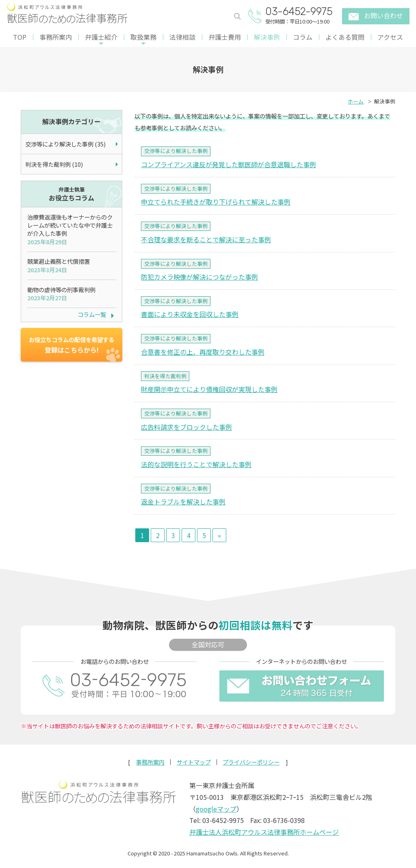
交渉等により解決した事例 (176, 151)
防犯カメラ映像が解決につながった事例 (199, 277)
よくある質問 (345, 37)
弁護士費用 (225, 37)
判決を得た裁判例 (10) (54, 164)
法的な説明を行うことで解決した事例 (196, 464)
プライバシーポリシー (251, 762)
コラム (303, 37)
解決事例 (267, 37)
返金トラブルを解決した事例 (183, 502)
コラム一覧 (92, 314)
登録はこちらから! (71, 345)
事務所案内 (56, 37)
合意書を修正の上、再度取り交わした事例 (203, 352)
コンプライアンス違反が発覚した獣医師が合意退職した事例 (229, 164)
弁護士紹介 (101, 37)
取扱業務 (143, 37)
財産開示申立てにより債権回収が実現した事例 (209, 389)
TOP (20, 37)
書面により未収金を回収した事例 (190, 314)
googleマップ (216, 809)
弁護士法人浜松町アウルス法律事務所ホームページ (264, 832)
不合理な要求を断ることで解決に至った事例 (206, 239)
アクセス (390, 37)
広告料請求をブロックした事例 (186, 427)
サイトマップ (194, 762)
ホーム (356, 101)
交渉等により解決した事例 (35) (65, 144)
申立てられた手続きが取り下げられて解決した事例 (216, 202)
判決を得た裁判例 (165, 376)
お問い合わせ (376, 15)
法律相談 (182, 37)
